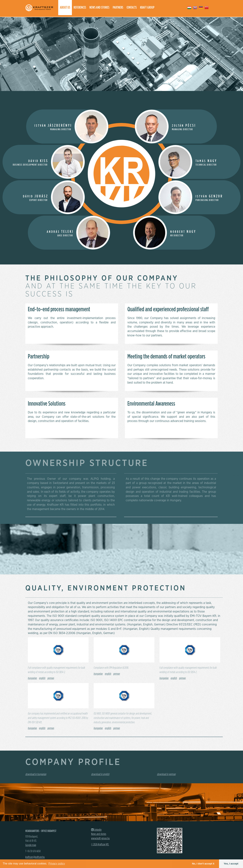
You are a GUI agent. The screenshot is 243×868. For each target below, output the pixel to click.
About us (65, 7)
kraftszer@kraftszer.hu (35, 857)
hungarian (32, 678)
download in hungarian (36, 774)
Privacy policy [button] (57, 864)
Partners (118, 7)
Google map (31, 845)
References (80, 7)
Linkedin (98, 830)
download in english (100, 774)
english (42, 678)
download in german (166, 774)
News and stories (99, 7)
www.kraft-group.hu (100, 839)
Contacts (132, 7)
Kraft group (147, 7)
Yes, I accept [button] (231, 864)
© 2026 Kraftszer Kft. (100, 845)
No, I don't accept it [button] (203, 864)
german (51, 678)
